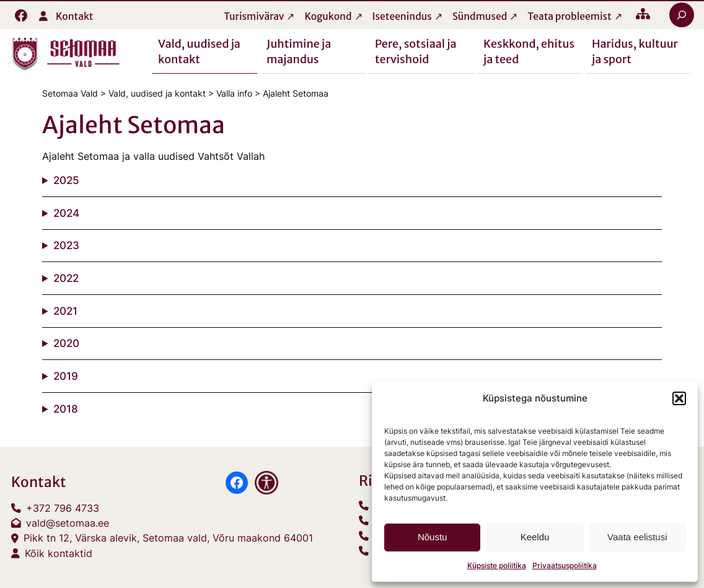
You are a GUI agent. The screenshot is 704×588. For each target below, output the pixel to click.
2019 (66, 376)
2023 (66, 246)
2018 (66, 409)
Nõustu (433, 537)
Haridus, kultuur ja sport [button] (635, 51)
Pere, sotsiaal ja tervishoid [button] (416, 51)
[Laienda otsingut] (682, 15)
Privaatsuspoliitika (565, 565)
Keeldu (535, 537)
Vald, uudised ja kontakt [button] (199, 51)
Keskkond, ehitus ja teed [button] (529, 51)
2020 (66, 343)
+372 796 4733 (63, 508)
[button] (679, 398)
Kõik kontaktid (59, 554)
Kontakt (75, 16)
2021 (65, 311)
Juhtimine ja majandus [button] (299, 51)
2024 (66, 213)
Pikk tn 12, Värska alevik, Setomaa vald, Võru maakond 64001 (168, 539)
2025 (66, 180)
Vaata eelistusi (637, 537)
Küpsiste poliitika (497, 565)
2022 (66, 278)
